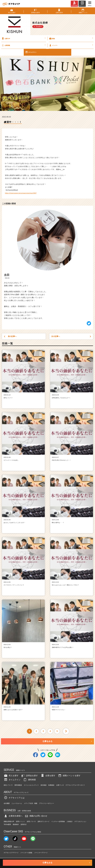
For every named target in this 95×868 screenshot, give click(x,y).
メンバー (71, 45)
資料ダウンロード (44, 822)
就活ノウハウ (8, 785)
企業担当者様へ (13, 816)
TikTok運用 (7, 824)
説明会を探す (29, 776)
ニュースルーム (17, 803)
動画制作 (16, 824)
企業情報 (23, 45)
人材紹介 (70, 822)
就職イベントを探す (69, 776)
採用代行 (24, 824)
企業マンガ (60, 785)
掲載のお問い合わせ (36, 816)
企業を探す (48, 776)
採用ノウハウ (31, 822)
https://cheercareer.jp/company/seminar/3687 (21, 193)
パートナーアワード (41, 853)
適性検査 (29, 780)
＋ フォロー (38, 26)
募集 (71, 38)
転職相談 (51, 785)
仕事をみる (47, 741)
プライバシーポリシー (47, 803)
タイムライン (31, 52)
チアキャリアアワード (11, 853)
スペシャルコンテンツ (31, 785)
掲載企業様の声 (9, 822)
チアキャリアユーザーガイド (75, 785)
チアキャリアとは (14, 798)
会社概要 (7, 803)
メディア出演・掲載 (31, 803)
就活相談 (44, 785)
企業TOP (23, 38)
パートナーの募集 (26, 853)
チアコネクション (80, 822)
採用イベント (20, 822)
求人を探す (11, 776)
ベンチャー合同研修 (58, 822)
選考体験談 (18, 785)
